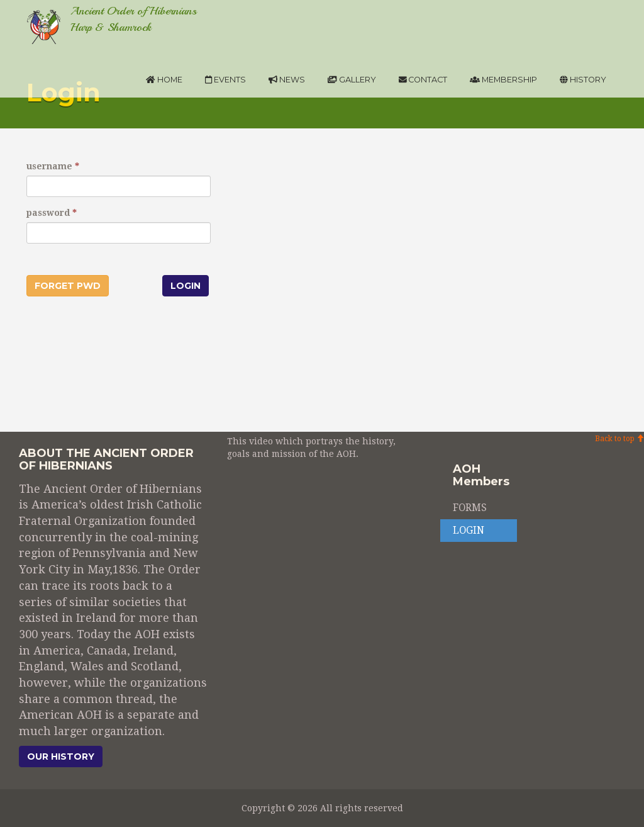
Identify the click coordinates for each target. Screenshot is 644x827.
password (48, 213)
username (49, 166)
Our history (61, 757)
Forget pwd (68, 286)
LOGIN (469, 531)
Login (186, 286)
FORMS (470, 508)
